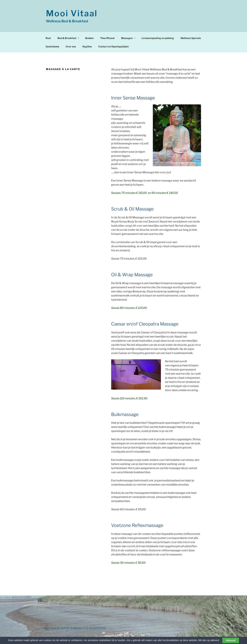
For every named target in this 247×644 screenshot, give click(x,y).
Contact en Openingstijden (113, 46)
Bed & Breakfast (69, 38)
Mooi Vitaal (72, 13)
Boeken (89, 38)
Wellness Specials (191, 38)
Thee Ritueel (107, 38)
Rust (48, 38)
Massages (128, 38)
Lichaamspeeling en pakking (158, 38)
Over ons (71, 46)
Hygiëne (87, 46)
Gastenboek (52, 46)
